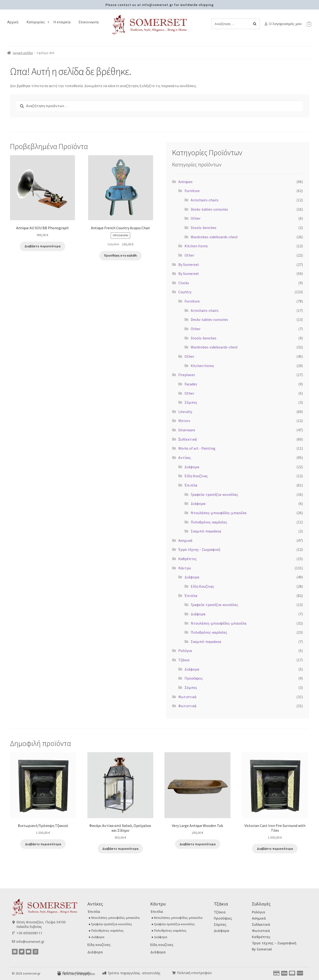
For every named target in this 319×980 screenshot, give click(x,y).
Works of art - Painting (197, 448)
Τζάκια (184, 660)
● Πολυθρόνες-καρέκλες (106, 930)
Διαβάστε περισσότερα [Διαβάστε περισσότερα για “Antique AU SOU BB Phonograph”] (42, 246)
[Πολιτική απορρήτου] (59, 974)
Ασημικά (185, 540)
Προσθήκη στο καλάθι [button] (120, 255)
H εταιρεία (62, 22)
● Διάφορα (96, 937)
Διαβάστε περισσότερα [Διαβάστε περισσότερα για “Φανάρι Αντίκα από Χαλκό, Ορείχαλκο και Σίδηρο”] (120, 849)
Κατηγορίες (38, 22)
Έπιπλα (191, 485)
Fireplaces (187, 375)
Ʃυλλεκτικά (188, 439)
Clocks (184, 283)
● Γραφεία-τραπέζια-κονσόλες (110, 924)
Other (196, 218)
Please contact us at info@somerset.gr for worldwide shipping (159, 5)
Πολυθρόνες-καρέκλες (209, 522)
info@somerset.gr (30, 942)
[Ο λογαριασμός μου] (266, 24)
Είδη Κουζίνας (196, 476)
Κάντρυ (185, 568)
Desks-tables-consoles (209, 209)
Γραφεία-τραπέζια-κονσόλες (214, 494)
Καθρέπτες (187, 559)
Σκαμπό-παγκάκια (206, 531)
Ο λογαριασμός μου (285, 24)
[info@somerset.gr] (13, 942)
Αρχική (13, 22)
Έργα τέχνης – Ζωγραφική (274, 943)
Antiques (185, 182)
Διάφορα (192, 467)
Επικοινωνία (89, 22)
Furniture (192, 191)
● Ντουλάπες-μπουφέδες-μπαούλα (114, 918)
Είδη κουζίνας (99, 945)
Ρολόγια (185, 651)
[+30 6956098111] (13, 933)
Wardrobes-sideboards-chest (214, 237)
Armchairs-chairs (205, 200)
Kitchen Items (196, 246)
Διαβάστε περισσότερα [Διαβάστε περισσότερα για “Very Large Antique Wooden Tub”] (197, 844)
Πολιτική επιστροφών (194, 973)
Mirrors (184, 421)
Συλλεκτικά (261, 924)
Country (185, 292)
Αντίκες (185, 458)
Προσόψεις (194, 678)
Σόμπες (191, 402)
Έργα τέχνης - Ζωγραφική (199, 549)
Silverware (187, 430)
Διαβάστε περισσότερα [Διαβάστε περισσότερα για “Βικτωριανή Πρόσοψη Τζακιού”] (43, 844)
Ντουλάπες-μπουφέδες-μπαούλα (219, 513)
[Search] (255, 24)
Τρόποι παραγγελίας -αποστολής (134, 973)
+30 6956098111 (29, 933)
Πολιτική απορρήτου (79, 974)
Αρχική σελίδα (23, 53)
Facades (191, 384)
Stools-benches (204, 228)
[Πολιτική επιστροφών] (174, 973)
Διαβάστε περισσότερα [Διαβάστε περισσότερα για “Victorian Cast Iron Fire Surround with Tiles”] (275, 849)
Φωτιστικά (187, 697)
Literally (185, 412)
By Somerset (189, 264)
